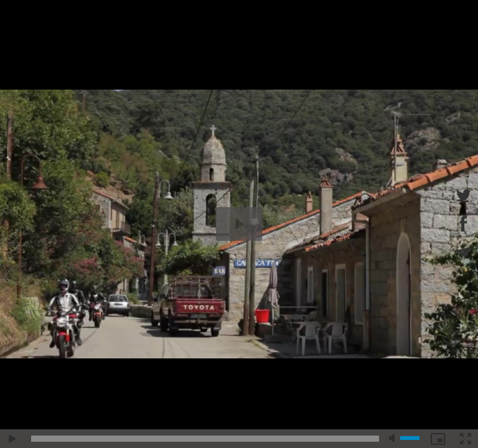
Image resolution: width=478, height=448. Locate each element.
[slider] (205, 439)
